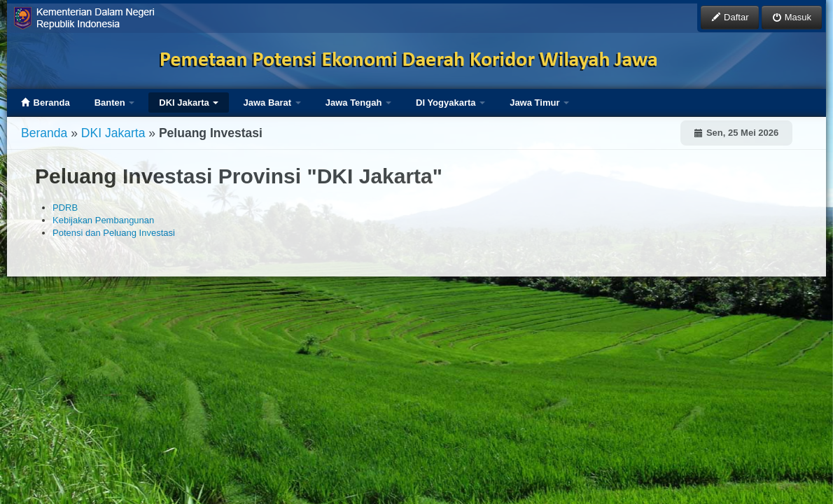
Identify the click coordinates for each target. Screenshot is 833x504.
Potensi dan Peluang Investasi (114, 233)
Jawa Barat (272, 103)
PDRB (65, 208)
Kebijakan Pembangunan (103, 220)
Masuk (792, 17)
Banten (115, 103)
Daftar (730, 17)
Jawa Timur (539, 103)
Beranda (45, 103)
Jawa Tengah (358, 103)
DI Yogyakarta (450, 103)
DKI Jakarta (189, 103)
